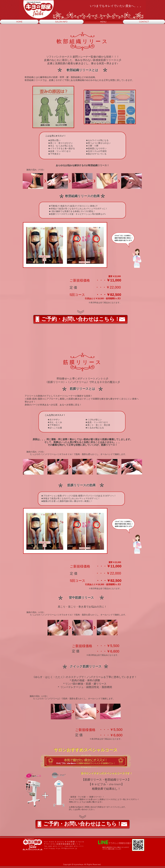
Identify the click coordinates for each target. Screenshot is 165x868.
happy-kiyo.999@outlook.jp (63, 849)
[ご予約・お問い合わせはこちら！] (80, 319)
